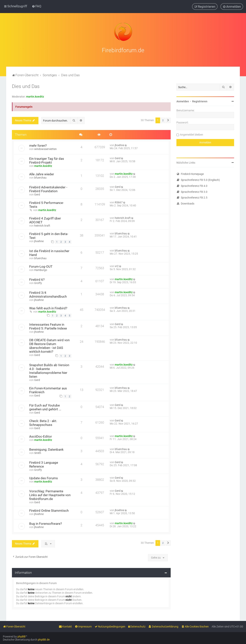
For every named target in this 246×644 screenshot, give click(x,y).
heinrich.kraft (42, 225)
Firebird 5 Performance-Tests (47, 204)
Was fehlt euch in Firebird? (48, 308)
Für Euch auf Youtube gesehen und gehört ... (45, 407)
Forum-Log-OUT (41, 266)
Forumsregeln (24, 106)
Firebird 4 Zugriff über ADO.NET (45, 220)
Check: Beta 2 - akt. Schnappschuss (43, 422)
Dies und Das (26, 86)
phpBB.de (44, 640)
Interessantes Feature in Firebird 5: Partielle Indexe (48, 326)
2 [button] (163, 120)
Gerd (118, 158)
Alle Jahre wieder (42, 174)
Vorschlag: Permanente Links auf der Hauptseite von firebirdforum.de (50, 495)
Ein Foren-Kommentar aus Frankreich (48, 390)
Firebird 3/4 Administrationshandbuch (48, 294)
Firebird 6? (37, 279)
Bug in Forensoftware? (46, 523)
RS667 (119, 202)
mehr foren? (38, 145)
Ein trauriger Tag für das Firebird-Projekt (47, 160)
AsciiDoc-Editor (41, 436)
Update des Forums (44, 478)
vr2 (117, 266)
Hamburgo (41, 270)
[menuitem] (37, 6)
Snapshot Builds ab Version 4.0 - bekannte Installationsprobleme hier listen (49, 370)
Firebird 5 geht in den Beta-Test (49, 235)
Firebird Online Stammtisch (49, 510)
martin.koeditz (35, 96)
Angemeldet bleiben (192, 134)
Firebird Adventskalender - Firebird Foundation (48, 189)
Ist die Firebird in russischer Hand (49, 252)
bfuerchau (40, 177)
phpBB (22, 637)
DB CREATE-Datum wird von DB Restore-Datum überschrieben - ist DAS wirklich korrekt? (49, 345)
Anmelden (183, 101)
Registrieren (200, 101)
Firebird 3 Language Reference (44, 464)
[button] (168, 120)
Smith (38, 453)
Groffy (38, 283)
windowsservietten (45, 148)
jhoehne (119, 145)
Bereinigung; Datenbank (46, 449)
